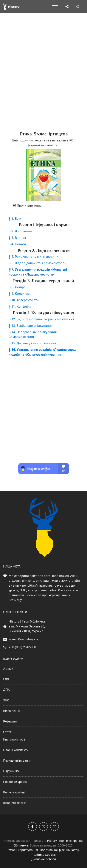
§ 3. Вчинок (17, 238)
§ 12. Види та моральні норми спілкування (41, 319)
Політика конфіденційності (59, 850)
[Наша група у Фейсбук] (33, 827)
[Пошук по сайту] (78, 7)
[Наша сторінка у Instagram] (54, 827)
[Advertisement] (43, 80)
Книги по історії (14, 739)
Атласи (8, 669)
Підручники (11, 771)
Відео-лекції (11, 711)
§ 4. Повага (17, 244)
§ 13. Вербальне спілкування (31, 326)
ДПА (6, 690)
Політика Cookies (43, 855)
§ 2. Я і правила (21, 231)
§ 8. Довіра (17, 287)
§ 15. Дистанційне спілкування (32, 343)
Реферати (10, 721)
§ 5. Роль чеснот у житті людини (33, 257)
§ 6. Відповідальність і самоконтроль (37, 263)
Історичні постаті (15, 803)
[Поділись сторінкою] (67, 7)
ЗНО (6, 700)
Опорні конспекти (16, 750)
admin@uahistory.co (23, 639)
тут (56, 145)
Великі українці (14, 792)
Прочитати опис (27, 205)
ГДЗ (6, 679)
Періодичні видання (17, 761)
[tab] (43, 206)
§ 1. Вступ (16, 219)
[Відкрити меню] (55, 7)
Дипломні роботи (43, 859)
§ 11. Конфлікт (20, 307)
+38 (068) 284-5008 (22, 647)
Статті (8, 732)
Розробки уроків (15, 782)
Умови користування (23, 850)
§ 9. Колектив (19, 294)
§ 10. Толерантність (24, 300)
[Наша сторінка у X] (43, 827)
